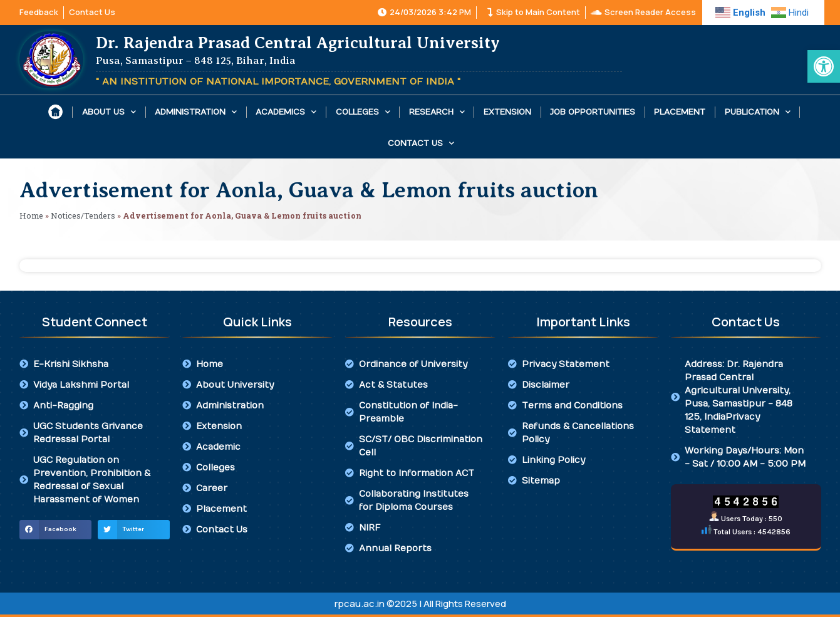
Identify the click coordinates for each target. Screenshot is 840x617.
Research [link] (437, 112)
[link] (824, 66)
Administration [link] (196, 112)
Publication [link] (758, 112)
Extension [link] (507, 112)
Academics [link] (286, 112)
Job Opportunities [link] (593, 112)
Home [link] (31, 215)
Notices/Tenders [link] (83, 215)
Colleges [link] (363, 112)
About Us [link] (109, 112)
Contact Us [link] (421, 143)
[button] (55, 530)
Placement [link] (680, 112)
